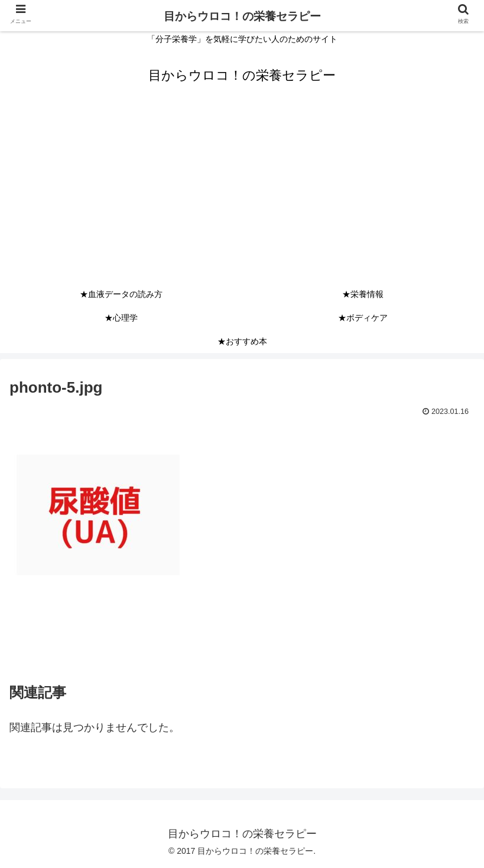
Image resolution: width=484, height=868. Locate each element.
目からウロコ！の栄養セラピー (242, 16)
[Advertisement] (242, 194)
